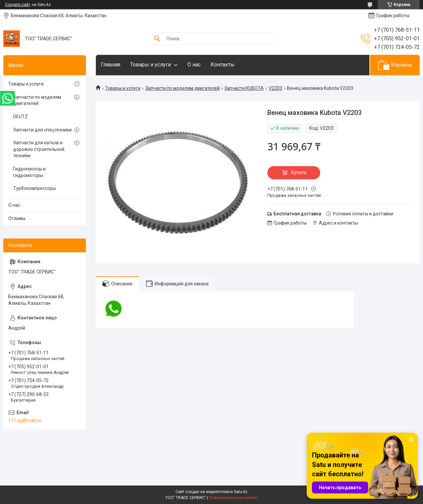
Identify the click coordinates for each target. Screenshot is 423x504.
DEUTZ (20, 117)
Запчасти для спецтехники (42, 130)
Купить (299, 172)
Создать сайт (18, 5)
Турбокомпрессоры (35, 188)
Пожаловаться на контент (233, 498)
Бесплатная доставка (297, 214)
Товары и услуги (151, 65)
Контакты (223, 65)
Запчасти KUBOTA (244, 88)
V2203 (275, 88)
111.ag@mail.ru (25, 420)
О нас (194, 65)
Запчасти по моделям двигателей (183, 88)
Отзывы (17, 218)
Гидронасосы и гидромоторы (29, 172)
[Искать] (157, 39)
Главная (111, 65)
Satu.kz (241, 492)
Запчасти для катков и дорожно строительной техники (39, 149)
